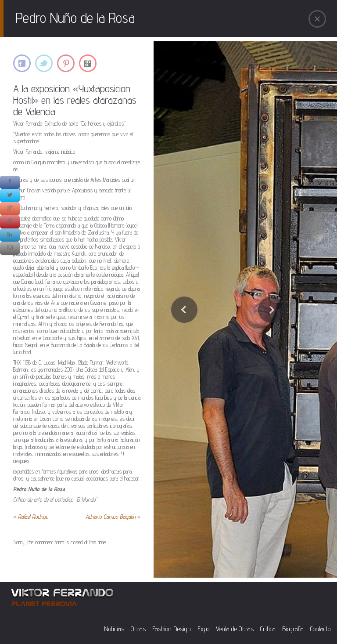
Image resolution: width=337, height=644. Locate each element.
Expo (203, 629)
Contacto (320, 629)
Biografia (293, 629)
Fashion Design (172, 629)
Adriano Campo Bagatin (111, 517)
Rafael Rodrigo (33, 517)
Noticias (114, 629)
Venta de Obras (235, 629)
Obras (138, 629)
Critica (268, 629)
